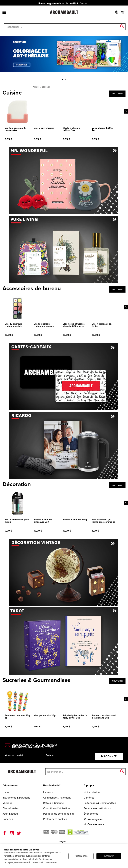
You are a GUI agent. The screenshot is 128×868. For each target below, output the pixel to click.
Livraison (48, 792)
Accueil (36, 87)
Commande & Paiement (57, 798)
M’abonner (109, 756)
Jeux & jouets (10, 814)
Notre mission (92, 792)
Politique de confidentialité (59, 814)
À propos (89, 785)
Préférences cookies (55, 819)
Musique (7, 803)
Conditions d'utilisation (56, 808)
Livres (6, 792)
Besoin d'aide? (52, 785)
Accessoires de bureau (32, 288)
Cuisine (12, 93)
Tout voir (117, 93)
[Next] (126, 111)
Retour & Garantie (53, 803)
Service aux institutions (97, 808)
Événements (91, 814)
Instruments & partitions (16, 798)
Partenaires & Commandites (100, 803)
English (63, 841)
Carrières (89, 798)
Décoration (17, 484)
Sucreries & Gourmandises (36, 680)
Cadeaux (8, 819)
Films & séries (10, 808)
